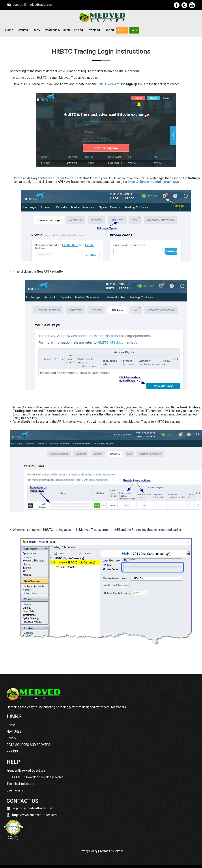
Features (22, 30)
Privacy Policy (88, 851)
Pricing (79, 30)
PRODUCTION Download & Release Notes (35, 777)
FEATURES (14, 731)
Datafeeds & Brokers (57, 30)
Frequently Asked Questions (26, 771)
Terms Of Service (112, 851)
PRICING (12, 751)
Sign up (122, 30)
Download (93, 30)
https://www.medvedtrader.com (34, 815)
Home (9, 30)
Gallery (36, 30)
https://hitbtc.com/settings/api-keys (154, 182)
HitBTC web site (108, 84)
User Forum (15, 790)
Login (134, 30)
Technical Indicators (20, 784)
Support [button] (109, 30)
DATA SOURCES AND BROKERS (28, 745)
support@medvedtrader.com (33, 5)
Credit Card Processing (13, 837)
